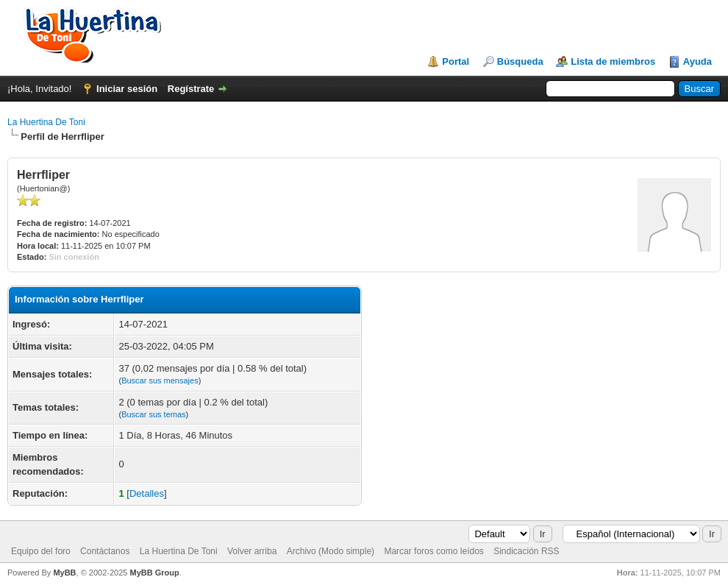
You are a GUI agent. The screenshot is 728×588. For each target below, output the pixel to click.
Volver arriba (252, 551)
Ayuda (697, 61)
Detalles (147, 493)
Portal (456, 61)
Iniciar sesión (127, 89)
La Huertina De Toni (46, 122)
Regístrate (191, 89)
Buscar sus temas (153, 414)
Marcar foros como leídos (433, 551)
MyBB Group (154, 573)
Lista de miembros (613, 61)
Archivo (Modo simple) (331, 551)
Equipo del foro (41, 551)
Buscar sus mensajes (160, 380)
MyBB (64, 573)
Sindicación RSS (526, 551)
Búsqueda (520, 61)
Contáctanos (105, 551)
